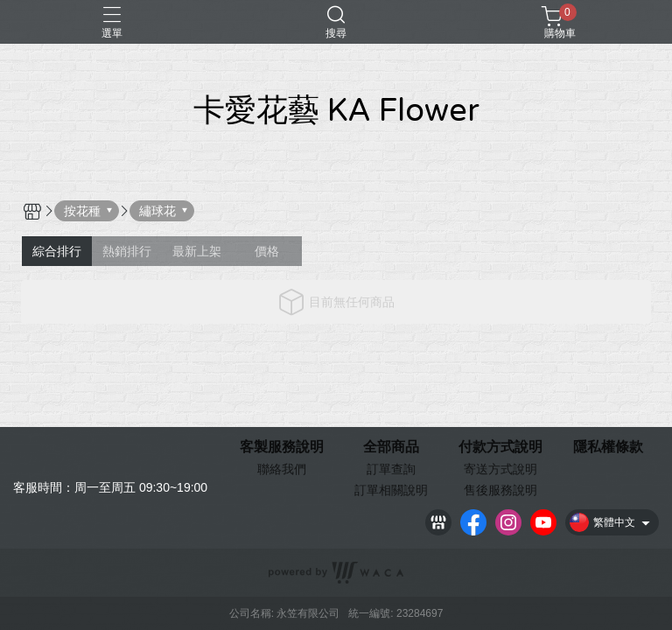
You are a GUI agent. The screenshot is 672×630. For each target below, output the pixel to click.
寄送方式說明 (500, 469)
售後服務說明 (500, 490)
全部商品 (391, 447)
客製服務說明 (282, 447)
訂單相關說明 (391, 490)
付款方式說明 (500, 447)
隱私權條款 (608, 447)
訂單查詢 (391, 469)
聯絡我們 (282, 469)
